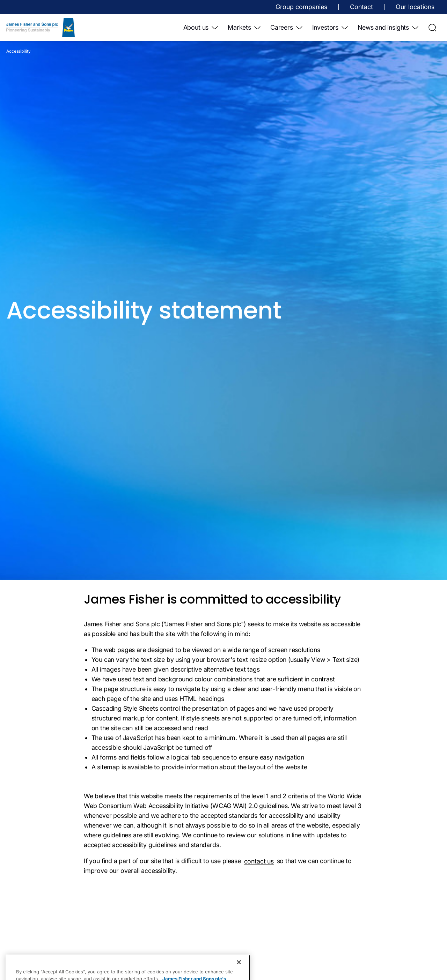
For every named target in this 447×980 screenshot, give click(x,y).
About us (201, 28)
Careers (287, 28)
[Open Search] (432, 28)
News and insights (389, 28)
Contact (361, 7)
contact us (259, 864)
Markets (245, 28)
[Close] (239, 972)
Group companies (301, 7)
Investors (331, 28)
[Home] (41, 28)
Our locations (415, 7)
